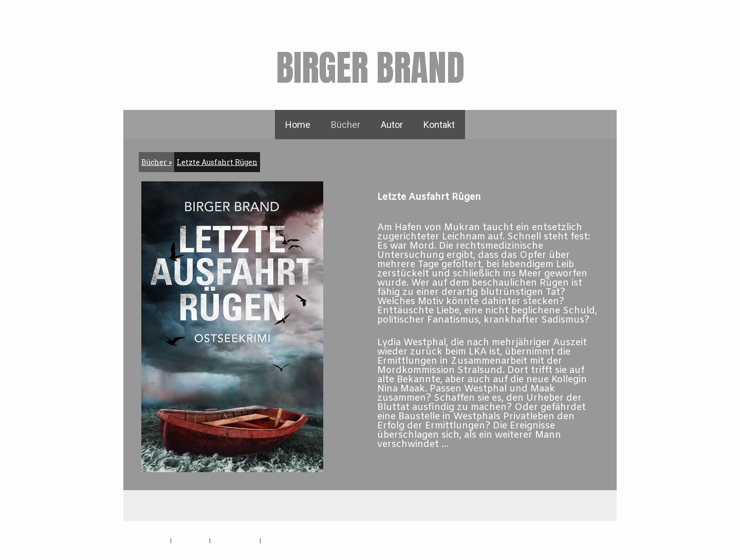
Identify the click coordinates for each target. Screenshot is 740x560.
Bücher (346, 125)
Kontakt (439, 125)
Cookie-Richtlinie (235, 540)
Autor (392, 125)
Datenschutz (190, 540)
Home (298, 125)
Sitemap (274, 540)
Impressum (154, 540)
